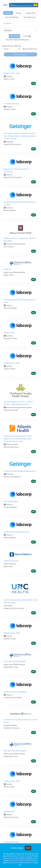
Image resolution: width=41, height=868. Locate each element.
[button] (27, 36)
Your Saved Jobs (30, 17)
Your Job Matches (12, 17)
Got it (28, 848)
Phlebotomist (9, 333)
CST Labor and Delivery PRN (15, 661)
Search (8, 13)
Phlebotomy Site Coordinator (16, 692)
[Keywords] (20, 23)
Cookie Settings (17, 848)
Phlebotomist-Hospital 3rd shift (16, 532)
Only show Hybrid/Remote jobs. (17, 40)
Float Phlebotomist (12, 104)
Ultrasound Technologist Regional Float (20, 471)
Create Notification (30, 49)
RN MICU (7, 269)
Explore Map (31, 13)
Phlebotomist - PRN (12, 73)
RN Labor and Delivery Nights (15, 751)
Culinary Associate (11, 561)
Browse (18, 13)
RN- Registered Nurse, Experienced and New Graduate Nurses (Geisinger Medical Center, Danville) (20, 136)
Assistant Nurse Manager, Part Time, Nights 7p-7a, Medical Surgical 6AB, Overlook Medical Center (18, 439)
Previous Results (21, 54)
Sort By (6, 49)
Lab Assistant (9, 811)
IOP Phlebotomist (11, 501)
